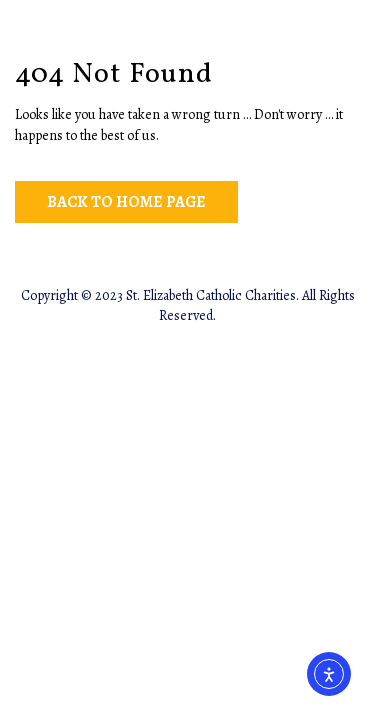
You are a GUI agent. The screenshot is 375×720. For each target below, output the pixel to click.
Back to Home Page (126, 202)
